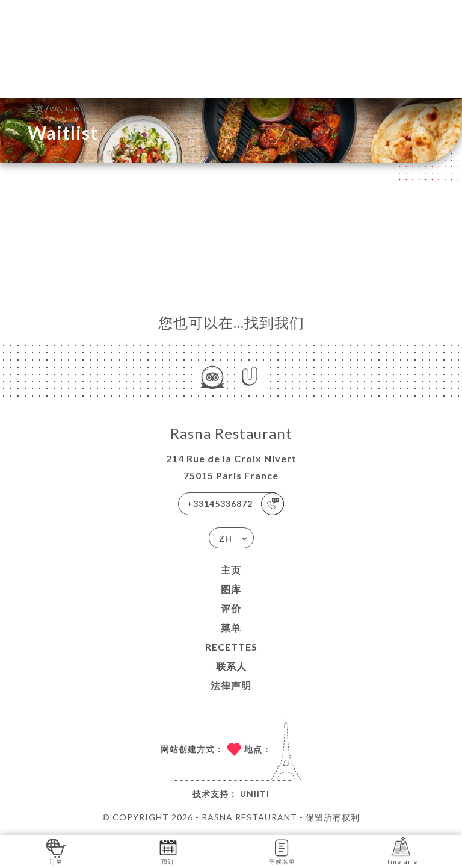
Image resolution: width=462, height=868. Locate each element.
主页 (231, 570)
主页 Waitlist (56, 107)
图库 (231, 589)
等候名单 (282, 851)
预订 (168, 851)
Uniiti (255, 794)
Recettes (231, 647)
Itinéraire (401, 851)
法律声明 (231, 685)
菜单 (231, 628)
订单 (56, 851)
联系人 (231, 666)
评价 (231, 608)
